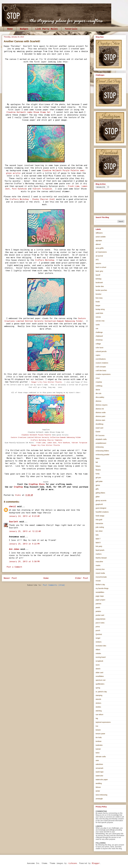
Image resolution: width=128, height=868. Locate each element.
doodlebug (99, 424)
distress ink (100, 409)
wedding (99, 783)
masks (98, 565)
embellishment (101, 443)
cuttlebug (99, 386)
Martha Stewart (101, 558)
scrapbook (99, 661)
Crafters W (35, 440)
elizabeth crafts (101, 439)
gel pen (98, 478)
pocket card (100, 615)
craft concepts (101, 367)
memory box (100, 569)
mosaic (98, 581)
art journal (99, 256)
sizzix (98, 665)
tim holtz (99, 737)
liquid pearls (100, 550)
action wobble (101, 237)
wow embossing (101, 795)
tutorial (98, 749)
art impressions (101, 252)
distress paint (100, 416)
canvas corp (100, 321)
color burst (99, 348)
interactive (99, 523)
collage (98, 344)
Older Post (82, 578)
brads (98, 302)
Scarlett (14, 522)
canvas (98, 317)
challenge (99, 332)
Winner (98, 787)
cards (98, 325)
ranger (98, 638)
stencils (98, 699)
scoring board (101, 657)
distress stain (100, 420)
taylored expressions (103, 722)
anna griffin (100, 248)
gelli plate (99, 481)
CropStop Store (37, 484)
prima (98, 627)
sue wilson (99, 714)
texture (98, 730)
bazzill (98, 275)
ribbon (98, 650)
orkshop (44, 440)
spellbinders (100, 684)
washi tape (100, 772)
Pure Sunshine (19, 189)
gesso (98, 485)
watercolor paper (102, 780)
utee (97, 760)
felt (97, 462)
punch (98, 630)
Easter (98, 432)
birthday (99, 279)
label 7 (98, 539)
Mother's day (100, 585)
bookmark (99, 283)
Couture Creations (46, 437)
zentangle (99, 799)
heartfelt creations (102, 512)
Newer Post (10, 578)
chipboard (99, 336)
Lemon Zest (52, 443)
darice (98, 390)
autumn (98, 263)
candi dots (99, 313)
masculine (99, 562)
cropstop (99, 382)
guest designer (101, 508)
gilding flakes (100, 493)
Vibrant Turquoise (42, 189)
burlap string (100, 309)
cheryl (12, 506)
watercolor (99, 776)
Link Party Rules (47, 29)
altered (98, 244)
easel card (99, 428)
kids (97, 535)
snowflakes (100, 676)
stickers (98, 703)
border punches (101, 290)
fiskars (98, 466)
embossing (100, 447)
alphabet (99, 241)
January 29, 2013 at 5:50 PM (24, 561)
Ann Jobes (14, 549)
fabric (98, 458)
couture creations (102, 363)
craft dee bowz (101, 371)
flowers (98, 470)
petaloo (98, 611)
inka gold (99, 520)
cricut (98, 378)
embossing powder (103, 455)
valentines (99, 764)
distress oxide (101, 412)
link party (99, 546)
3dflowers (99, 233)
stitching (99, 711)
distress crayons (102, 405)
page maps (100, 596)
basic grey (99, 271)
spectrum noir (101, 680)
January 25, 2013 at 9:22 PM (24, 544)
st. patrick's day (101, 692)
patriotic (99, 604)
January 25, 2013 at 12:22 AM (25, 531)
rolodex (98, 653)
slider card (99, 673)
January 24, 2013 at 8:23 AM (24, 516)
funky (98, 474)
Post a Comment (14, 567)
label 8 (98, 543)
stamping (99, 695)
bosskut (98, 294)
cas (97, 328)
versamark (99, 768)
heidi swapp (100, 516)
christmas (99, 340)
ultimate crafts (101, 757)
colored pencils (101, 351)
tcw (97, 726)
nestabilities (100, 592)
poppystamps (100, 619)
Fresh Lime (74, 186)
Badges (24, 29)
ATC (97, 260)
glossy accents (101, 500)
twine (98, 753)
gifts (97, 489)
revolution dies (101, 646)
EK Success (100, 435)
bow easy (99, 298)
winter (98, 791)
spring (98, 688)
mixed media (100, 573)
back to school (101, 267)
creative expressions (103, 374)
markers (99, 554)
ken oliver (99, 531)
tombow (99, 741)
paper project (100, 600)
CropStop (18, 487)
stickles (98, 707)
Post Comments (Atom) (54, 585)
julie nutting (100, 527)
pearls (98, 607)
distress (98, 401)
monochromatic (101, 577)
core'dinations (101, 359)
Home (10, 29)
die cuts (98, 393)
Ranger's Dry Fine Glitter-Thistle (47, 382)
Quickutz (99, 634)
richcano (72, 863)
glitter (98, 497)
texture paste (100, 734)
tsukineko (99, 745)
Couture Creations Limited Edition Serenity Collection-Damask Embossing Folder (45, 320)
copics (98, 355)
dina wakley (100, 397)
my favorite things (102, 588)
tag (97, 718)
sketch (98, 669)
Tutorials (71, 29)
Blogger (96, 863)
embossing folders (102, 451)
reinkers (99, 642)
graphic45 (99, 504)
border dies (100, 286)
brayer (98, 305)
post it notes (100, 623)
